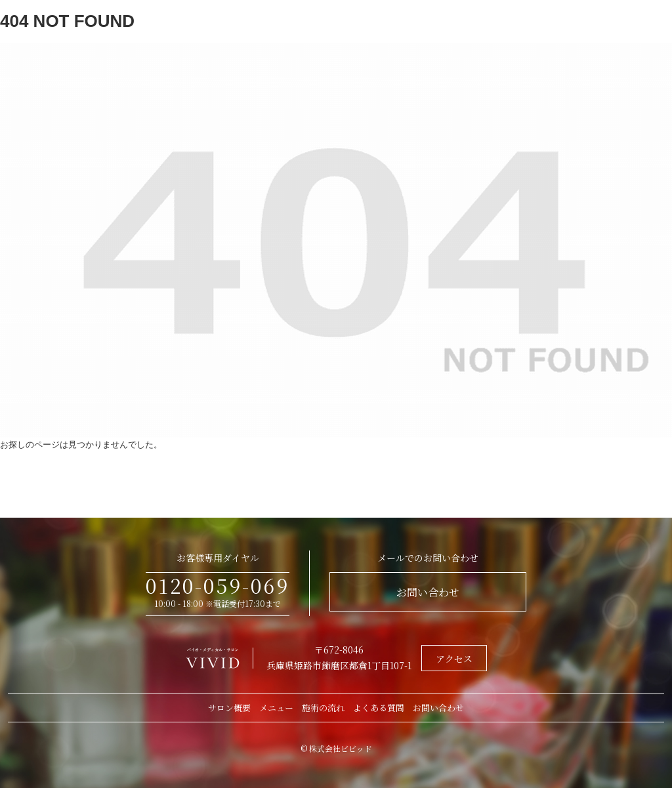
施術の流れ (323, 708)
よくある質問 (379, 708)
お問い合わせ (428, 592)
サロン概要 (229, 708)
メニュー (276, 708)
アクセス (454, 659)
